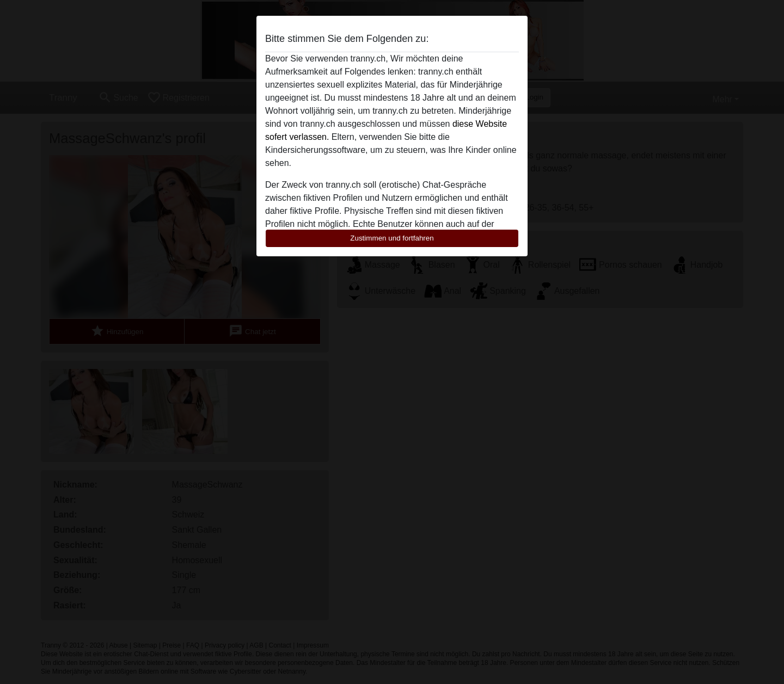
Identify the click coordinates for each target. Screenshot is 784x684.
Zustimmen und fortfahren (392, 238)
